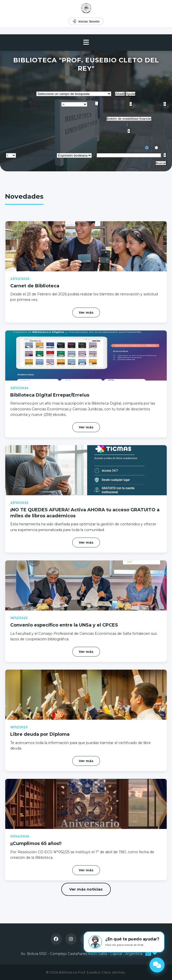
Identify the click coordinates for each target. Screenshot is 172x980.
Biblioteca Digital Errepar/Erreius (50, 395)
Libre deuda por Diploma (40, 734)
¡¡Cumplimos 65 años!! (36, 843)
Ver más (86, 312)
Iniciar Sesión (86, 21)
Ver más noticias (86, 889)
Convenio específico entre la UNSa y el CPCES (64, 625)
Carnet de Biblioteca (35, 286)
